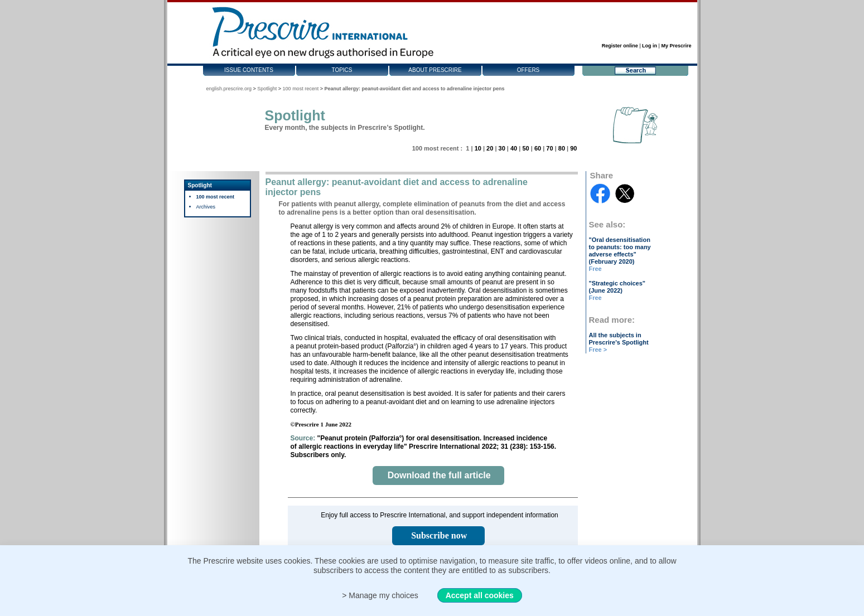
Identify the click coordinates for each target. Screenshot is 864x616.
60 (538, 148)
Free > (598, 350)
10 (478, 148)
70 (549, 148)
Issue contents (249, 70)
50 (525, 148)
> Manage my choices (380, 595)
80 (562, 148)
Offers (528, 70)
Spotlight (267, 89)
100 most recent (301, 89)
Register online (620, 46)
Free (595, 269)
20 (490, 148)
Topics (342, 70)
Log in (650, 46)
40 (514, 148)
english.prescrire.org (229, 89)
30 (502, 148)
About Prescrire (435, 70)
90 (573, 148)
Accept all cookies (480, 595)
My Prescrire (676, 46)
